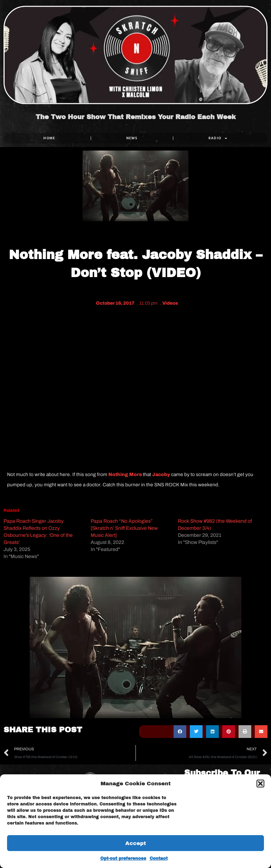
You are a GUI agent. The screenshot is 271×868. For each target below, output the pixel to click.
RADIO (218, 138)
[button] (260, 784)
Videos (170, 303)
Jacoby (161, 474)
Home (49, 138)
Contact (159, 858)
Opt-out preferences (123, 858)
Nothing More (125, 474)
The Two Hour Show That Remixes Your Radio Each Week (136, 117)
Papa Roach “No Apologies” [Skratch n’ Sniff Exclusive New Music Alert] (124, 528)
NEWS (132, 138)
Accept (136, 843)
